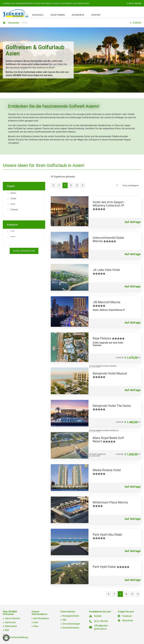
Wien (36, 626)
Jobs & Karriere (12, 618)
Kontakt (96, 16)
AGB (7, 630)
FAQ (64, 620)
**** (12, 231)
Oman (13, 193)
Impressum (10, 622)
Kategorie (12, 225)
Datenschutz (11, 626)
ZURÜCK (136, 23)
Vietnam (14, 210)
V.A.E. (13, 204)
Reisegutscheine (71, 616)
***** (13, 237)
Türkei (13, 199)
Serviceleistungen (71, 624)
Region (11, 186)
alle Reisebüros (41, 618)
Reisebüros (78, 16)
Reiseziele (38, 16)
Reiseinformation (71, 628)
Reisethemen (58, 16)
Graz (36, 622)
